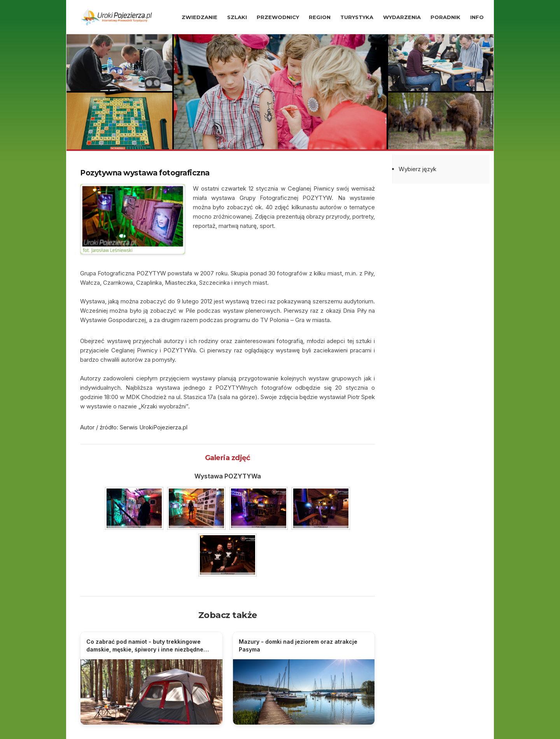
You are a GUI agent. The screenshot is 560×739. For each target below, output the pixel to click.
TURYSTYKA (357, 17)
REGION (320, 17)
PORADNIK (445, 17)
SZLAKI (237, 17)
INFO (477, 17)
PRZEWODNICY (278, 17)
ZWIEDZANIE (199, 17)
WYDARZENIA (402, 17)
